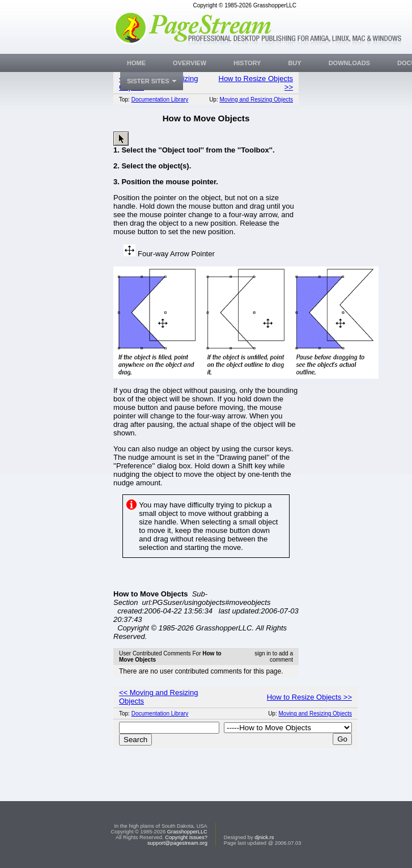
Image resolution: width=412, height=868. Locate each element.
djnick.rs (264, 837)
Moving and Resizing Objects (256, 99)
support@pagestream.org (177, 843)
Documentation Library (160, 99)
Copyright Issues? (186, 837)
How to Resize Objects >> (309, 697)
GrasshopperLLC (187, 832)
